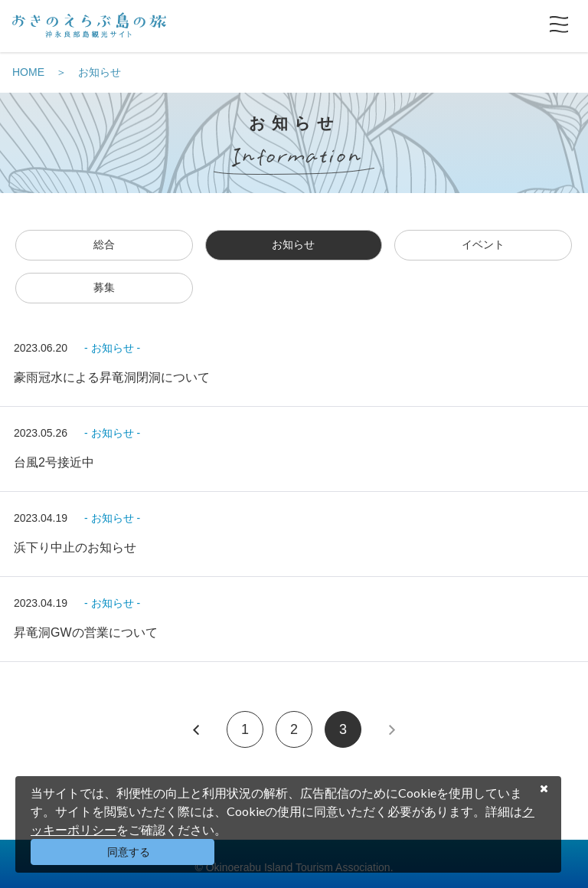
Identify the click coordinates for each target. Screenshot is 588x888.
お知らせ (100, 72)
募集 (104, 287)
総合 (104, 244)
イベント (483, 244)
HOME (28, 72)
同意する (129, 852)
